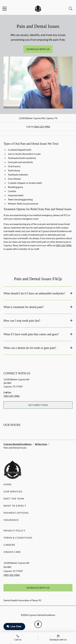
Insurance (11, 520)
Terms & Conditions (18, 538)
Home (8, 484)
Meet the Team (14, 499)
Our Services (13, 491)
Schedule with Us (38, 49)
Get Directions (38, 405)
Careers (9, 545)
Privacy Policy (14, 530)
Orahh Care (12, 552)
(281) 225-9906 (42, 127)
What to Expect (15, 506)
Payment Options (16, 513)
